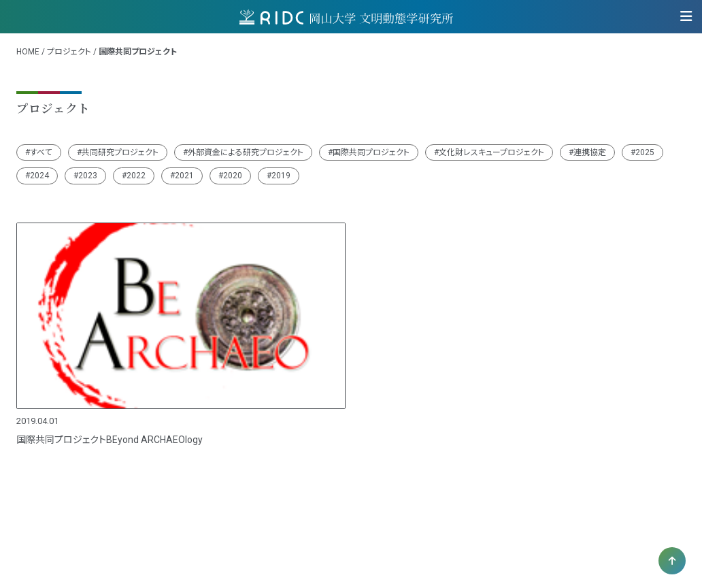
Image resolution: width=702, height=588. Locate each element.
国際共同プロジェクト (371, 152)
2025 (645, 152)
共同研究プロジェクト (120, 152)
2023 (88, 176)
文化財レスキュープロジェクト (491, 152)
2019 (281, 176)
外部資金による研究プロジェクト (246, 152)
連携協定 (590, 152)
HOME (28, 52)
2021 (184, 176)
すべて (41, 152)
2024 (39, 176)
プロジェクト (69, 52)
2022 (136, 176)
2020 (233, 176)
